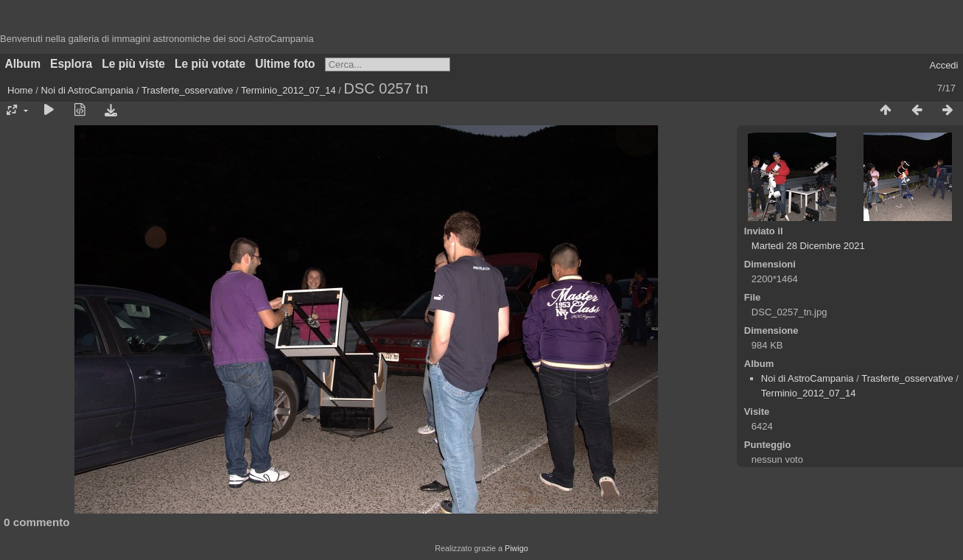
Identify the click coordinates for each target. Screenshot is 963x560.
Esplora (71, 64)
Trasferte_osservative (188, 90)
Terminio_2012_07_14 (288, 90)
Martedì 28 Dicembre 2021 (808, 246)
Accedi (943, 65)
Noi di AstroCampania (88, 90)
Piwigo (516, 548)
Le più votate (210, 64)
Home (20, 90)
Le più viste (133, 64)
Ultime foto (285, 64)
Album (23, 64)
